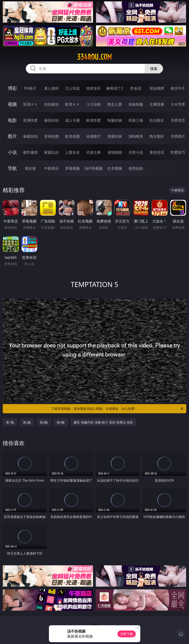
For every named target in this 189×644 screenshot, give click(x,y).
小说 (12, 152)
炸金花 (136, 88)
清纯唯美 (136, 136)
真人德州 (51, 88)
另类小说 (136, 152)
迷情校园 (115, 152)
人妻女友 (72, 152)
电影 (12, 120)
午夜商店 (51, 168)
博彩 (12, 88)
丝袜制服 (136, 104)
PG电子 (30, 88)
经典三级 (136, 120)
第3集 (44, 422)
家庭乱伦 (51, 152)
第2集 (27, 422)
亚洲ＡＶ (30, 104)
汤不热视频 (93, 168)
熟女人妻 (115, 104)
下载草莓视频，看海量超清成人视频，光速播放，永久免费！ (117, 409)
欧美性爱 (93, 120)
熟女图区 (157, 136)
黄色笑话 (157, 152)
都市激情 (30, 152)
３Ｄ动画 (93, 104)
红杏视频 (115, 168)
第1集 (10, 422)
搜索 (154, 69)
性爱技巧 (178, 152)
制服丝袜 (115, 120)
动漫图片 (93, 136)
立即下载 (127, 634)
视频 (12, 104)
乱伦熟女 (157, 120)
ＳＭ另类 (178, 104)
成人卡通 (72, 120)
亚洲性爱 (30, 120)
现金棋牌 (157, 88)
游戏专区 (93, 88)
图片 (12, 136)
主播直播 (157, 104)
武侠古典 (93, 152)
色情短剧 (136, 168)
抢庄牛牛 (178, 88)
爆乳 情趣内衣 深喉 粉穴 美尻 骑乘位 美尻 (103, 422)
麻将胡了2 (115, 88)
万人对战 (72, 88)
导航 (12, 168)
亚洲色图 (51, 136)
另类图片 (178, 136)
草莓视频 (72, 168)
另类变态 (178, 120)
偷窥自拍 (30, 136)
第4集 (61, 422)
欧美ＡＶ (72, 104)
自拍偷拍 (51, 104)
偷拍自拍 (51, 120)
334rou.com (94, 57)
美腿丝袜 (115, 136)
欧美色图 (72, 136)
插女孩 (30, 168)
